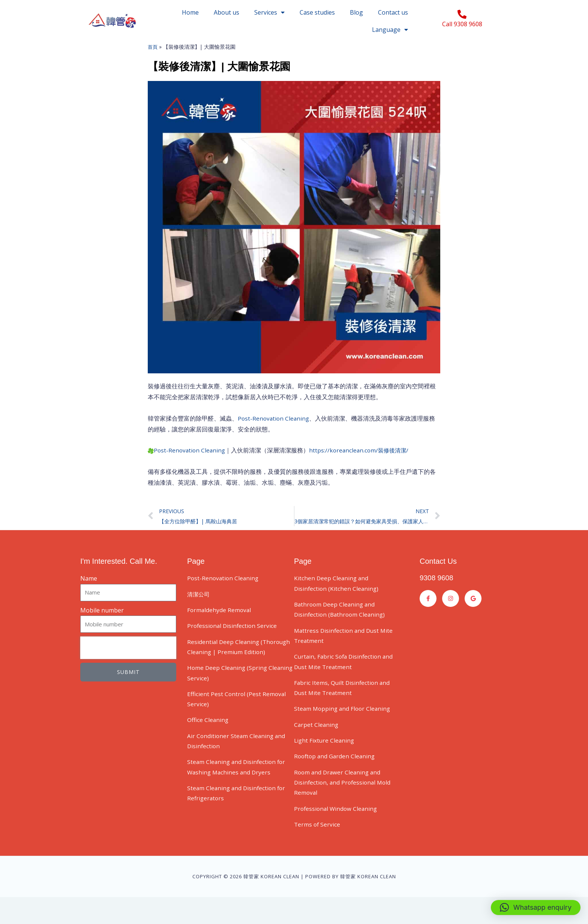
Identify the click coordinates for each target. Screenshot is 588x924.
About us (226, 12)
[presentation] (128, 664)
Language (390, 30)
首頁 (153, 62)
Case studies (317, 12)
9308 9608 (437, 594)
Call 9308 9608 (462, 24)
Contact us (393, 12)
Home (190, 12)
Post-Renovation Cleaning (274, 434)
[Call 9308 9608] (462, 14)
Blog (356, 12)
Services (269, 12)
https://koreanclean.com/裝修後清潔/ (363, 466)
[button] (536, 908)
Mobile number (102, 627)
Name (89, 595)
